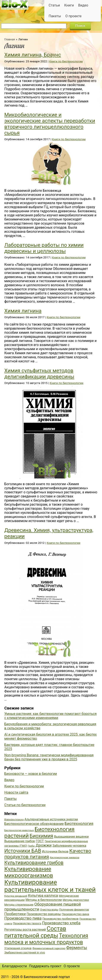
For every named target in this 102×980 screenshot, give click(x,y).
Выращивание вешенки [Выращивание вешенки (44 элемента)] (71, 837)
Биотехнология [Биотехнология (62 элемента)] (79, 824)
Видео (83, 5)
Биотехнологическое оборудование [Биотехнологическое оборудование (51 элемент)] (34, 824)
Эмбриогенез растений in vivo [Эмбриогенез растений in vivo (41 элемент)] (25, 952)
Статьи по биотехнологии (25, 805)
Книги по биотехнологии (66, 61)
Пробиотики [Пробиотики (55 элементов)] (15, 914)
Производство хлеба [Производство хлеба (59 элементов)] (61, 923)
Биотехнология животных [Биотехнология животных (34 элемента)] (19, 830)
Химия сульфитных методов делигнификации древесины (39, 374)
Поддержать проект (45, 966)
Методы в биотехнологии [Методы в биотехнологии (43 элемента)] (44, 900)
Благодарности (14, 966)
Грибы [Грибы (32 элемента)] (31, 846)
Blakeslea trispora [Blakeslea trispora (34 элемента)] (14, 820)
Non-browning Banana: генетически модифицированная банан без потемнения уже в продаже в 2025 (49, 757)
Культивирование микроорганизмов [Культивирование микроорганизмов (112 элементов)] (29, 872)
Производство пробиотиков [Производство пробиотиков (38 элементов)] (60, 919)
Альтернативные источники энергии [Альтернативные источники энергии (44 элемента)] (51, 819)
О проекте (73, 16)
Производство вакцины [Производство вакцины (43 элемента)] (44, 914)
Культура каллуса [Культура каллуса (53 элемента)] (43, 895)
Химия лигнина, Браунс (33, 55)
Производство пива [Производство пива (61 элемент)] (23, 918)
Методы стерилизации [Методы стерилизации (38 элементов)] (19, 905)
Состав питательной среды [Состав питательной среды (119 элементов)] (35, 932)
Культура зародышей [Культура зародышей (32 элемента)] (16, 896)
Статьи (54, 5)
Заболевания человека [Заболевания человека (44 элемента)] (69, 846)
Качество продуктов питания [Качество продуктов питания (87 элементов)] (48, 854)
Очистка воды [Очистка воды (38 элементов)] (49, 910)
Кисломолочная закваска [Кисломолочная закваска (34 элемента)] (64, 858)
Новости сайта (16, 792)
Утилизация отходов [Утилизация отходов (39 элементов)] (18, 948)
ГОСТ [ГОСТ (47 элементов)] (40, 841)
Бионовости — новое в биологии (31, 774)
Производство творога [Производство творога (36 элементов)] (27, 923)
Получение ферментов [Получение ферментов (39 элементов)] (74, 910)
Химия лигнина (23, 311)
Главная (10, 39)
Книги (69, 5)
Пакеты (55, 16)
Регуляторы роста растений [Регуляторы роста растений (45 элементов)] (25, 930)
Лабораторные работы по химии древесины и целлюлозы (44, 248)
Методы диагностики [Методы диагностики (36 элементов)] (76, 900)
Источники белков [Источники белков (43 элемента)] (55, 851)
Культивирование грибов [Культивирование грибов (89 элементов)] (34, 863)
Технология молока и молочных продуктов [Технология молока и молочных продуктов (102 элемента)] (46, 939)
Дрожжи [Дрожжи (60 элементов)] (44, 845)
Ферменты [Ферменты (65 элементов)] (76, 948)
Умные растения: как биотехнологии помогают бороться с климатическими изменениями (50, 716)
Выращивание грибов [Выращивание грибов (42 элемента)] (20, 841)
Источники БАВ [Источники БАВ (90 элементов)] (23, 851)
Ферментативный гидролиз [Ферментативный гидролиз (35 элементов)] (49, 948)
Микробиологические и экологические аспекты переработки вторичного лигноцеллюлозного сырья (50, 124)
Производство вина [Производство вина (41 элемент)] (75, 914)
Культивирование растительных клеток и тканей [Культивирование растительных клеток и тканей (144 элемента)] (50, 886)
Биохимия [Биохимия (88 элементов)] (41, 836)
